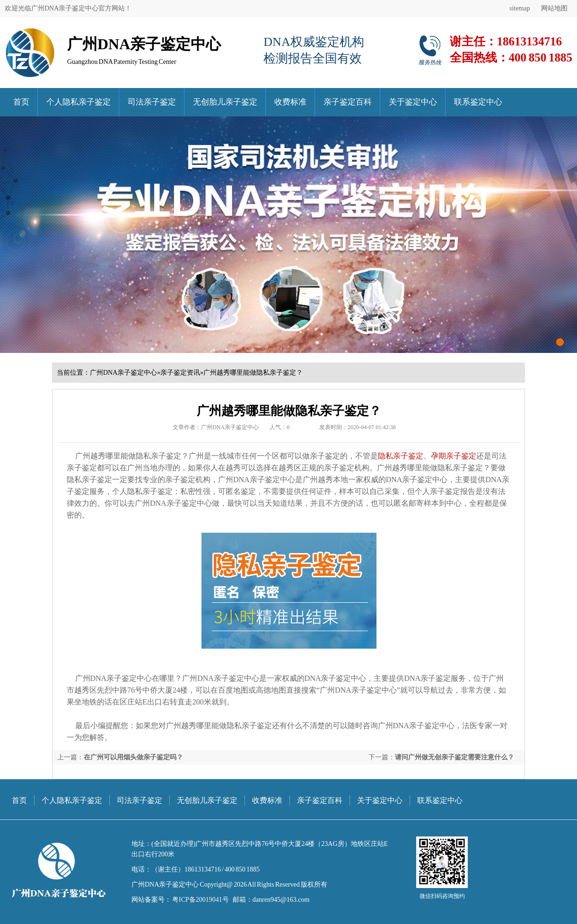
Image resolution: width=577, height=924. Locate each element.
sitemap (520, 8)
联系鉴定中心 (478, 102)
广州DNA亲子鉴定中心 (123, 373)
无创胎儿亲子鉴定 (225, 102)
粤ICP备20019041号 (200, 900)
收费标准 (290, 102)
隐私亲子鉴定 (401, 456)
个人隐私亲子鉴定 (79, 102)
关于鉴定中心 (413, 102)
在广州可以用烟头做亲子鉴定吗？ (133, 757)
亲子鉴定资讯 (180, 373)
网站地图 (554, 8)
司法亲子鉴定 (152, 102)
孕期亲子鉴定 (454, 456)
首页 (21, 102)
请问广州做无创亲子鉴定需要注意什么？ (455, 757)
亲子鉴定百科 (348, 102)
